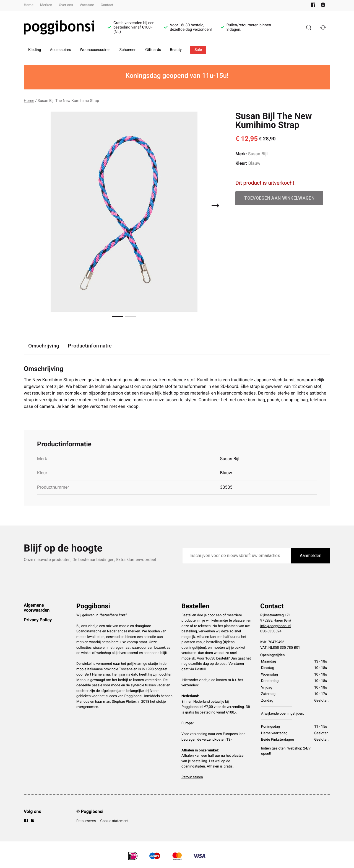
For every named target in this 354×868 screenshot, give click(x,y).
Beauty (176, 50)
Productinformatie (90, 346)
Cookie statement (114, 821)
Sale (198, 50)
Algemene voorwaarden (37, 608)
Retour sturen (192, 777)
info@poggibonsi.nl (276, 626)
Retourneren (86, 821)
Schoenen (128, 50)
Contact (107, 5)
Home (29, 5)
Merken (46, 5)
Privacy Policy (38, 620)
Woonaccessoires (95, 50)
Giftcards (153, 50)
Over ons (66, 5)
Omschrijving (44, 346)
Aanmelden (311, 556)
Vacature (87, 5)
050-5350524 (271, 631)
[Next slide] (215, 205)
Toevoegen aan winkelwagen (279, 198)
